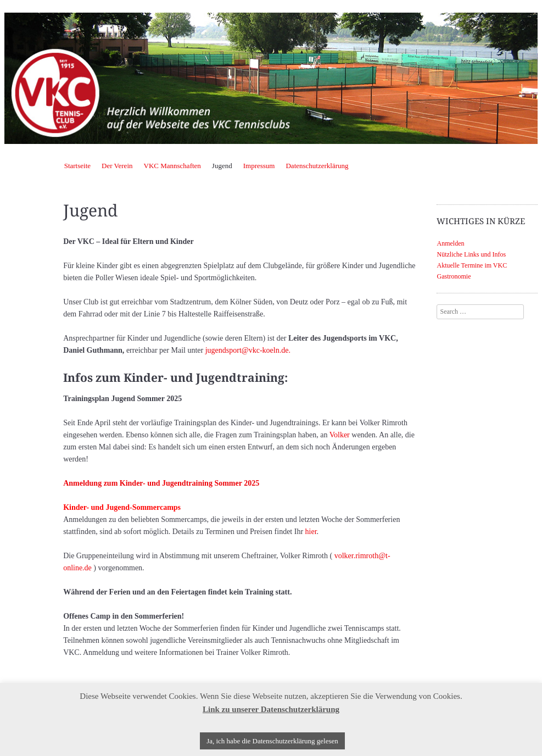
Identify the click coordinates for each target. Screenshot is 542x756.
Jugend (222, 166)
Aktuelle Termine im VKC (472, 265)
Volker (340, 435)
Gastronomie (454, 276)
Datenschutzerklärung (317, 166)
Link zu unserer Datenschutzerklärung (271, 709)
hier (311, 532)
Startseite (77, 166)
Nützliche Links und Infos (471, 254)
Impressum (259, 166)
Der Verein (117, 166)
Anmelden (450, 243)
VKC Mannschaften (172, 166)
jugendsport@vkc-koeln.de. (248, 350)
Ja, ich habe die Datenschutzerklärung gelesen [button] (272, 741)
